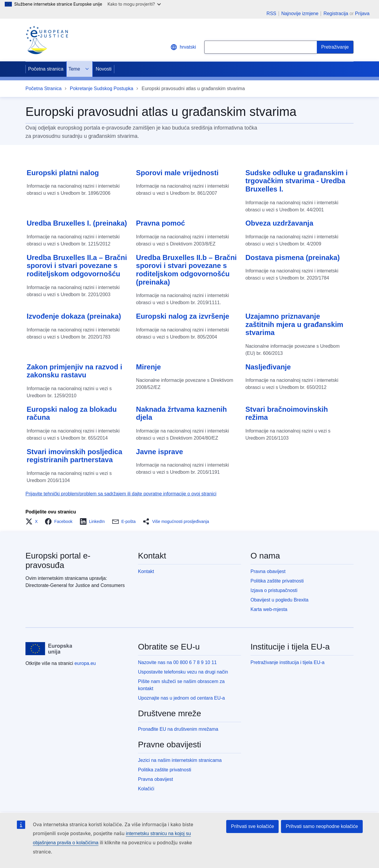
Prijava (362, 13)
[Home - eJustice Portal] (47, 40)
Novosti (103, 69)
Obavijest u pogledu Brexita (280, 600)
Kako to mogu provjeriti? (134, 4)
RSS (271, 14)
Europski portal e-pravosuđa (58, 560)
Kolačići (146, 789)
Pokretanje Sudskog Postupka (102, 88)
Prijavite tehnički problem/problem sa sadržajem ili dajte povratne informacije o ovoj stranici (121, 494)
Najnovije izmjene (300, 14)
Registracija (336, 13)
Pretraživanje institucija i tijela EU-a (288, 662)
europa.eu (85, 663)
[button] (33, 521)
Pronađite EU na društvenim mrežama (178, 729)
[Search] (335, 47)
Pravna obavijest (268, 571)
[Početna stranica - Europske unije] (49, 649)
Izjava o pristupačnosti (274, 590)
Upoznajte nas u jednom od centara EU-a (182, 698)
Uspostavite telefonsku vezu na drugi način (183, 672)
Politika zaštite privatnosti (277, 581)
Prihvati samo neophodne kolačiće (322, 826)
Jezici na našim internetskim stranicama (180, 760)
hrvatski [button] (183, 47)
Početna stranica (46, 69)
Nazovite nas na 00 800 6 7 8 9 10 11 (177, 662)
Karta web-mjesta (269, 609)
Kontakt (146, 571)
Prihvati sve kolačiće (252, 826)
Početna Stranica (44, 88)
